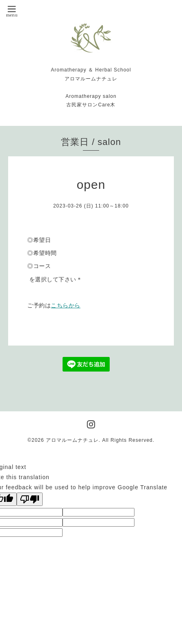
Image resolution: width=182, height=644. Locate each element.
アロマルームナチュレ (72, 440)
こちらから (66, 305)
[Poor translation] (30, 499)
